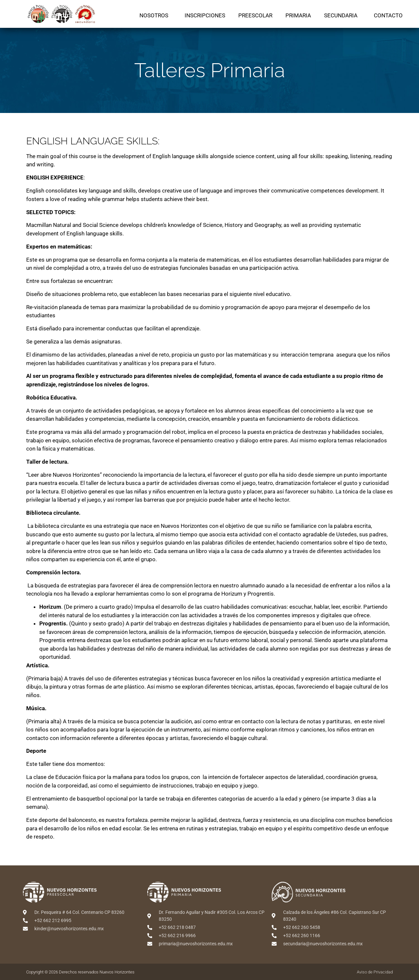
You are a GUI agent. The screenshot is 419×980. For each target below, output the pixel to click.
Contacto (388, 15)
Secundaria (342, 15)
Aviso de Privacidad (375, 972)
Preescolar (255, 15)
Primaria (298, 15)
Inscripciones (205, 15)
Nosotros (155, 15)
